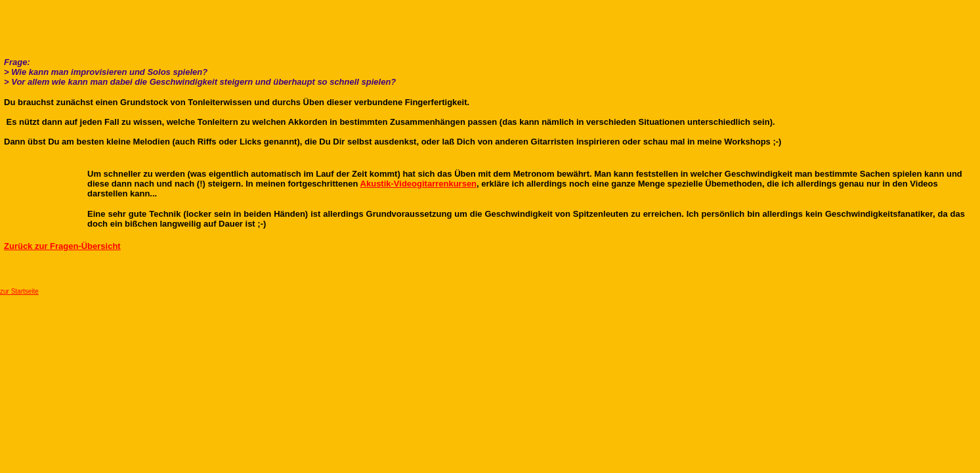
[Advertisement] (490, 20)
